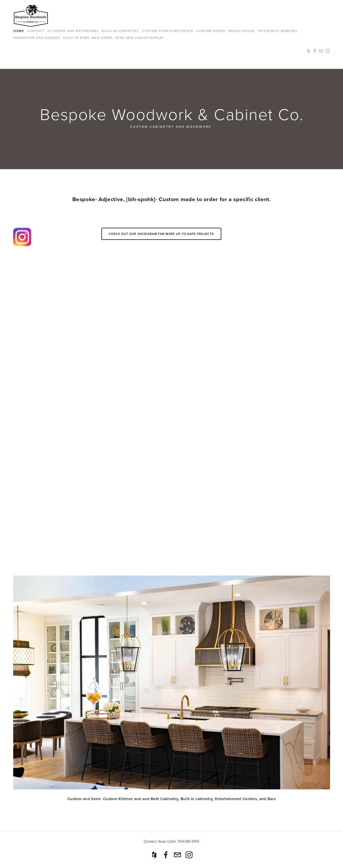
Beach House (242, 31)
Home (19, 31)
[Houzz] (154, 855)
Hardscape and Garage (37, 38)
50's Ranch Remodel (278, 31)
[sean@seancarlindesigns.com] (177, 855)
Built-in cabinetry (120, 31)
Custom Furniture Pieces (168, 31)
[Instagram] (189, 855)
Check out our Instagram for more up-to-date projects (161, 234)
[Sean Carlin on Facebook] (166, 855)
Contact (36, 31)
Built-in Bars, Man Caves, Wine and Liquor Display (114, 38)
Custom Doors (211, 31)
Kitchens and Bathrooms (73, 31)
